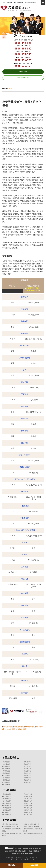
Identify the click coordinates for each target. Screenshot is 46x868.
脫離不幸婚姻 (25, 358)
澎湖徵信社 (7, 782)
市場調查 (25, 491)
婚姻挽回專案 (25, 346)
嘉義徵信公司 (7, 806)
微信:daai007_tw (23, 78)
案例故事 (31, 848)
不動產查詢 (25, 506)
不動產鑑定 (25, 518)
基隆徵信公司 (7, 794)
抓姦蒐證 (25, 321)
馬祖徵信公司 (28, 815)
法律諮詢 (25, 693)
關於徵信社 (18, 848)
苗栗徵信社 (7, 769)
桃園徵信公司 (28, 796)
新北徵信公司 (7, 796)
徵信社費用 (20, 854)
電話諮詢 (12, 865)
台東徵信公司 (7, 812)
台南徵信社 (7, 775)
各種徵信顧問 (25, 642)
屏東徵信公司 (28, 808)
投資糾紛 (25, 443)
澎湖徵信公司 (28, 812)
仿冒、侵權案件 (25, 455)
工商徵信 (25, 394)
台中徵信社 (27, 769)
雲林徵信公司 (28, 803)
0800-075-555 (23, 54)
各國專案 (25, 654)
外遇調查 (25, 309)
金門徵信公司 (7, 815)
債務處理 (25, 431)
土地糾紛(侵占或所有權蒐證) (25, 530)
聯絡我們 (36, 851)
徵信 (6, 229)
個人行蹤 (25, 382)
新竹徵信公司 (7, 799)
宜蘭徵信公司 (7, 810)
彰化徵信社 (27, 771)
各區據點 (30, 851)
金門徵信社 (27, 782)
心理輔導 (25, 681)
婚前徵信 (25, 297)
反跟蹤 (25, 542)
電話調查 (25, 579)
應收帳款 (25, 406)
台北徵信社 (7, 764)
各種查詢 (25, 618)
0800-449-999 (23, 43)
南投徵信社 (7, 771)
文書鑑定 (25, 567)
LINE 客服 (23, 72)
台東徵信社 (27, 780)
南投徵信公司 (28, 801)
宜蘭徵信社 (27, 778)
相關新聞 (11, 851)
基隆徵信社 (27, 762)
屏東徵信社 (7, 778)
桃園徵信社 (7, 766)
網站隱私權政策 (29, 854)
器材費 (25, 666)
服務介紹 (25, 848)
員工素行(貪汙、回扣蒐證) (25, 479)
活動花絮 (24, 851)
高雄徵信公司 (7, 808)
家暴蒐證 (25, 333)
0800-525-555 (23, 66)
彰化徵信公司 (7, 803)
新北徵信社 (27, 764)
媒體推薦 (17, 851)
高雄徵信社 (27, 775)
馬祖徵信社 (7, 785)
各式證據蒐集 (25, 630)
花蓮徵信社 (7, 780)
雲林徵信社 (7, 773)
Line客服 (34, 865)
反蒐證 (25, 555)
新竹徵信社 (27, 766)
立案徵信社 (7, 762)
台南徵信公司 (28, 806)
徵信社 (20, 115)
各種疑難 (25, 593)
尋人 (25, 370)
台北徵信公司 (28, 794)
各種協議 (25, 605)
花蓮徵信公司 (28, 810)
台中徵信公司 (7, 801)
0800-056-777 (23, 60)
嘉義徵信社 (27, 773)
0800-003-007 (23, 48)
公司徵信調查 (25, 467)
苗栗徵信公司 (28, 799)
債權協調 (25, 419)
